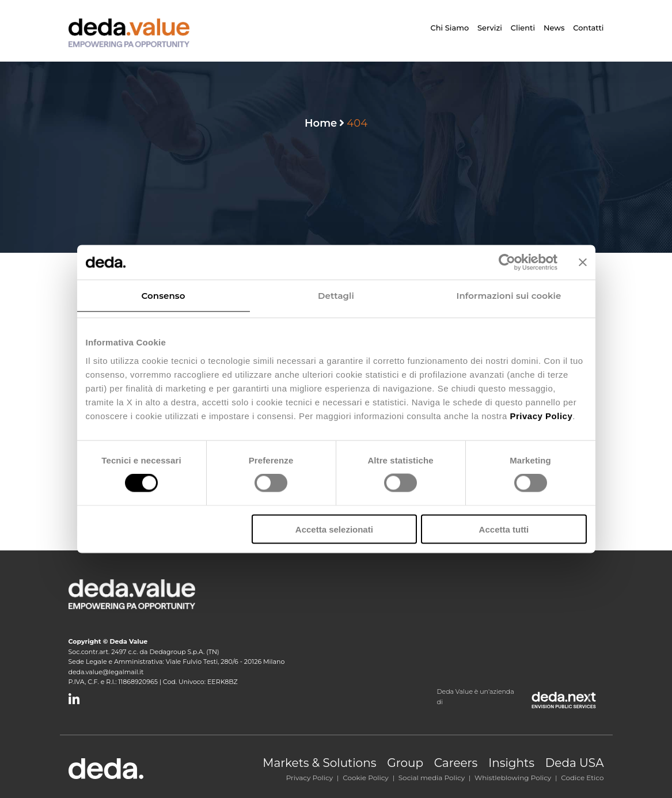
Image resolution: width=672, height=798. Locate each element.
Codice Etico (582, 778)
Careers (456, 763)
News (554, 28)
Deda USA (575, 763)
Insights (511, 763)
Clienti (523, 28)
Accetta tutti (504, 529)
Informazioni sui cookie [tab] (509, 296)
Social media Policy (432, 778)
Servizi (490, 28)
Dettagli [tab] (336, 296)
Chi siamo (449, 28)
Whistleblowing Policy (513, 778)
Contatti (588, 28)
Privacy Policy (310, 778)
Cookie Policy (366, 778)
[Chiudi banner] (583, 263)
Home (321, 123)
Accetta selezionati (334, 529)
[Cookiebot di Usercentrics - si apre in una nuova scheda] (507, 263)
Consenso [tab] (164, 296)
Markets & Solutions (319, 763)
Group (405, 763)
